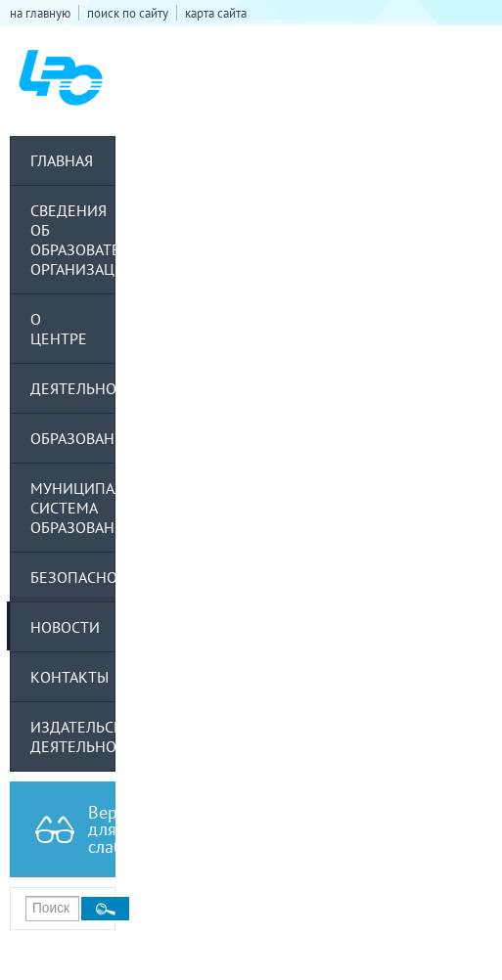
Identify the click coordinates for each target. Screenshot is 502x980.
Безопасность (72, 577)
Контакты (69, 677)
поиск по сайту (128, 13)
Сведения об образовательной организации (72, 240)
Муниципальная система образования (72, 508)
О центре (59, 329)
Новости (65, 627)
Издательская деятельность (72, 736)
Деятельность (72, 388)
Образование (72, 438)
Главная (62, 160)
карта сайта (216, 13)
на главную (40, 13)
